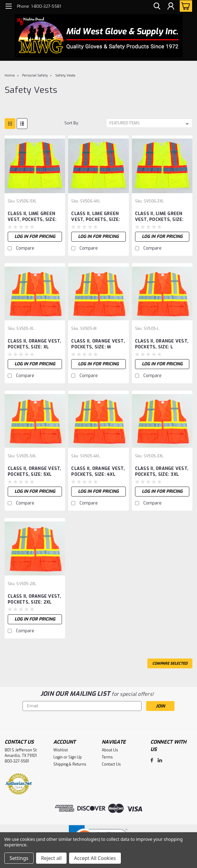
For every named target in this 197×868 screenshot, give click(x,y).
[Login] (171, 6)
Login (58, 757)
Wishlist (61, 750)
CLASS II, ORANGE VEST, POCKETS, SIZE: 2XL (35, 599)
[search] (157, 6)
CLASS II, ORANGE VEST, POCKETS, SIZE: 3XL (162, 471)
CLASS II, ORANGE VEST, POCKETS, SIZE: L (162, 344)
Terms (107, 757)
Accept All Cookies (95, 858)
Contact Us (111, 764)
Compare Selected (170, 663)
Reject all (51, 858)
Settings (19, 858)
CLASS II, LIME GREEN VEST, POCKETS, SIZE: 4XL (96, 217)
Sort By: (72, 123)
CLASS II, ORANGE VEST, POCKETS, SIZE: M (98, 344)
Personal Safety (35, 75)
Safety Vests (65, 75)
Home (10, 75)
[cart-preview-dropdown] (185, 6)
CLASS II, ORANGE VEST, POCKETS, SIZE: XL (35, 344)
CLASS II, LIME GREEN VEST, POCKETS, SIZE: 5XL (32, 217)
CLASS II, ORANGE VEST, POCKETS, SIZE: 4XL (98, 471)
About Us (110, 750)
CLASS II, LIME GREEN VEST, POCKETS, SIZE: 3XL (159, 217)
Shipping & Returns (70, 764)
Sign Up (75, 757)
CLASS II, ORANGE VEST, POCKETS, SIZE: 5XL (35, 471)
